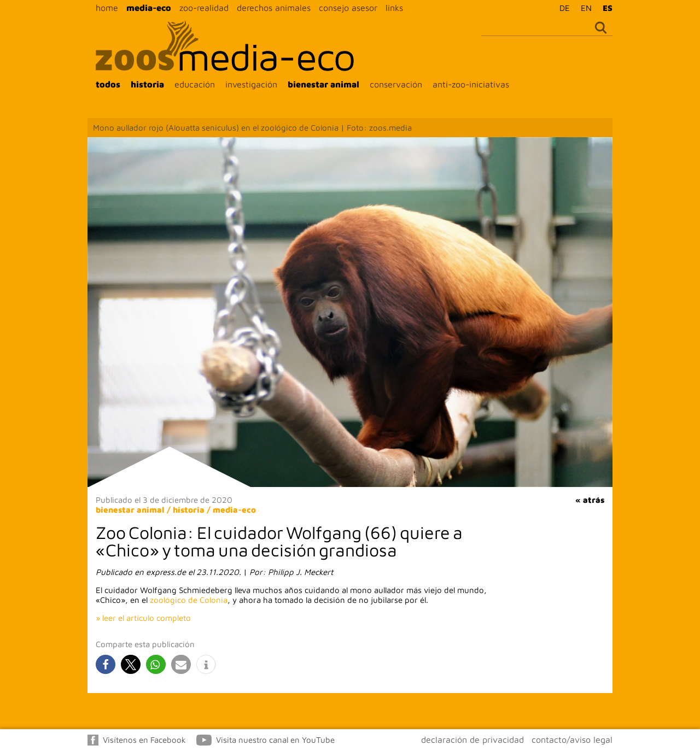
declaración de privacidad (472, 740)
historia (147, 84)
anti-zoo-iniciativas (471, 84)
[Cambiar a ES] (605, 8)
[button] (106, 664)
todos (108, 84)
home (107, 8)
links (394, 8)
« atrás (590, 500)
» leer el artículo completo (143, 618)
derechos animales (274, 8)
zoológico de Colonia (189, 600)
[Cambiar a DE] (562, 8)
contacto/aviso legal (572, 740)
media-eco (149, 8)
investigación (251, 84)
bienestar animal (323, 84)
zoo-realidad (204, 8)
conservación (396, 84)
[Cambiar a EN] (584, 8)
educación (195, 84)
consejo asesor (348, 8)
